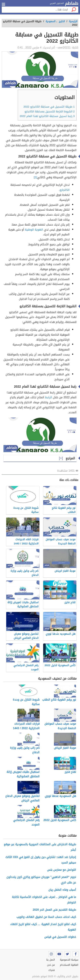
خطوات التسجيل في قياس (60, 937)
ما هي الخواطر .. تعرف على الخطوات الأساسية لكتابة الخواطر (44, 900)
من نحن (51, 965)
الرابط (49, 397)
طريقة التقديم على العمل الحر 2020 (54, 910)
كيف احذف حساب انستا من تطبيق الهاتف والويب (46, 917)
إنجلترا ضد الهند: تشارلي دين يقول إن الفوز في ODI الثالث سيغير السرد (41, 860)
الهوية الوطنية (34, 230)
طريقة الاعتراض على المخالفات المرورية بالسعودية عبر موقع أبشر (40, 847)
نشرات (52, 970)
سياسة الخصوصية (69, 960)
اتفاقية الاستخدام (69, 965)
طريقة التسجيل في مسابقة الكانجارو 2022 (49, 107)
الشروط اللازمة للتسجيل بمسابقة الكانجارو (50, 111)
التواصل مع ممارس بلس (62, 870)
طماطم (72, 4)
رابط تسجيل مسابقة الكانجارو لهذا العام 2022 (47, 116)
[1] (36, 177)
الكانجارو (65, 190)
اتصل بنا (51, 960)
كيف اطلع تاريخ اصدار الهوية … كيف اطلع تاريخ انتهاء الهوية (43, 927)
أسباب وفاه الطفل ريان (62, 890)
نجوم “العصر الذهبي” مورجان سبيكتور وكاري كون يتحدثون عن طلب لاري (41, 880)
